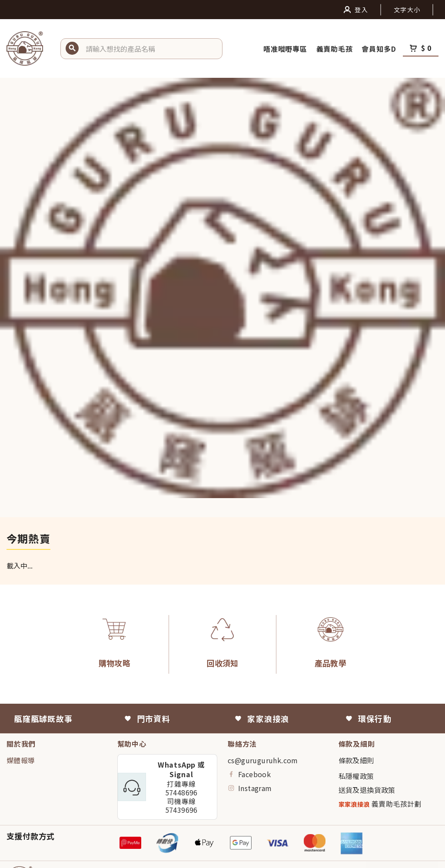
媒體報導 (21, 760)
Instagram (250, 788)
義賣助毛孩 (336, 49)
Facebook (249, 774)
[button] (151, 49)
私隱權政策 (356, 776)
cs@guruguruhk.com (263, 760)
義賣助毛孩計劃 (380, 804)
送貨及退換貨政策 (367, 790)
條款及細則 (356, 760)
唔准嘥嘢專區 (286, 49)
